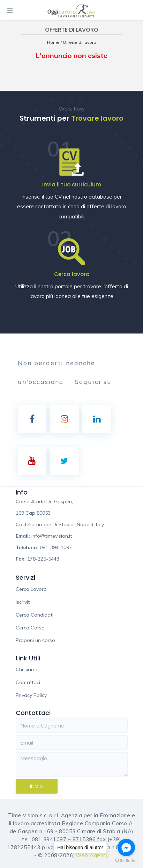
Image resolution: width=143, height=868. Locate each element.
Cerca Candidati (35, 615)
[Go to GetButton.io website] (126, 861)
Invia (37, 786)
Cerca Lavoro (31, 589)
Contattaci (28, 682)
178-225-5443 (43, 559)
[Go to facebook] (126, 847)
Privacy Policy (31, 695)
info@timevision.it (52, 536)
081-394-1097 (56, 547)
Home (54, 42)
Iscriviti (23, 602)
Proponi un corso (35, 640)
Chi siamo (27, 669)
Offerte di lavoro (80, 42)
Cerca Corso (30, 628)
